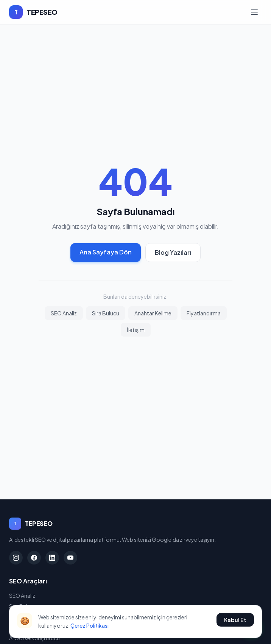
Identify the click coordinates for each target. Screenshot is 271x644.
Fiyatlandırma (204, 313)
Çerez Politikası (90, 625)
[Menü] (254, 12)
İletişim (136, 330)
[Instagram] (16, 558)
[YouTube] (70, 558)
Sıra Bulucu (106, 313)
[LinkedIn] (52, 558)
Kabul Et (235, 620)
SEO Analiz (64, 313)
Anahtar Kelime (153, 313)
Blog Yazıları (173, 252)
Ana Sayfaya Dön (106, 252)
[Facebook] (34, 558)
